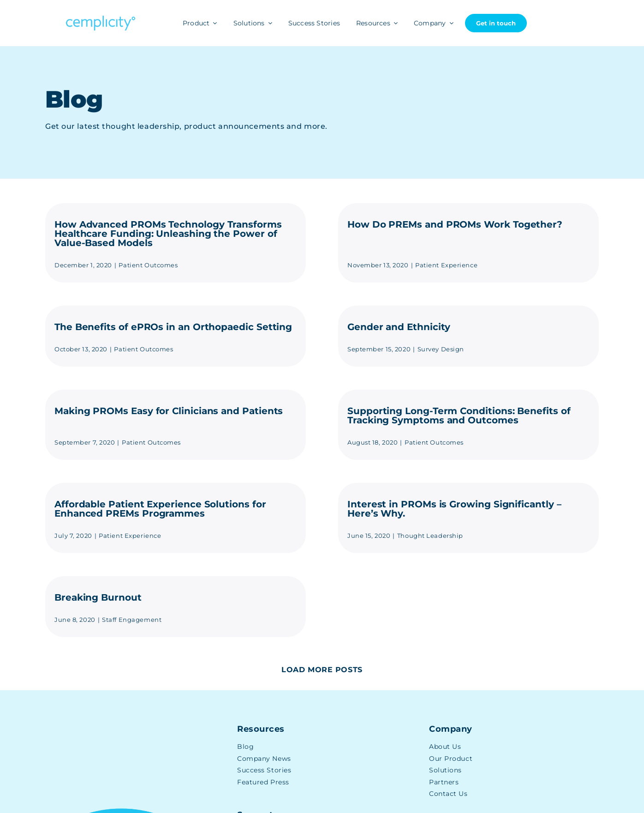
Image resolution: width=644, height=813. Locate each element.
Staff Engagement (132, 620)
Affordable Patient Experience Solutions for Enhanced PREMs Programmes (160, 509)
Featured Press (263, 782)
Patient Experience (446, 265)
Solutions (445, 770)
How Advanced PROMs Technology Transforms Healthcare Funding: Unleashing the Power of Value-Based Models (168, 234)
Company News (264, 759)
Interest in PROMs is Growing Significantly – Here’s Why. (454, 509)
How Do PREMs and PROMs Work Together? (455, 224)
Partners (444, 782)
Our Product (451, 759)
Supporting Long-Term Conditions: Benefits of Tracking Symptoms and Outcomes (459, 416)
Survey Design (441, 349)
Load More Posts (322, 670)
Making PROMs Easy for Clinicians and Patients (169, 411)
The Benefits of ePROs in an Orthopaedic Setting (173, 327)
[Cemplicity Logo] (101, 19)
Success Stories (264, 770)
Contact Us (448, 794)
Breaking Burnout (98, 597)
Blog (245, 747)
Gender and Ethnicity (399, 327)
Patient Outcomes (148, 265)
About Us (445, 747)
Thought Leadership (430, 536)
